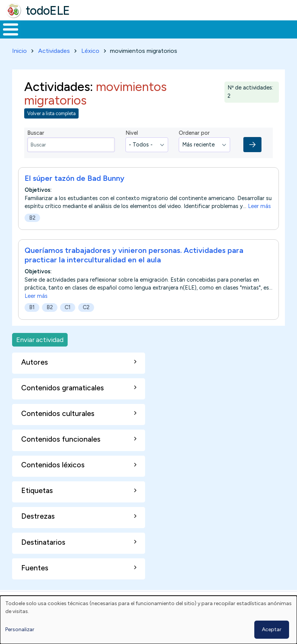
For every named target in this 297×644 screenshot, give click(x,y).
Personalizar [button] (20, 629)
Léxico (90, 65)
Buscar (289, 29)
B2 (32, 232)
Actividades (54, 65)
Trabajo (130, 36)
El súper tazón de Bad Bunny (74, 193)
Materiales (36, 36)
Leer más (259, 220)
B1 (32, 321)
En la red (165, 36)
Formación (85, 36)
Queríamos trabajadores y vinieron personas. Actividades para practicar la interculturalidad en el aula (134, 269)
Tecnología (205, 36)
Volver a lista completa (51, 127)
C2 (86, 321)
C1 (68, 321)
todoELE (48, 11)
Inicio (7, 37)
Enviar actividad (40, 354)
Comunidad (255, 36)
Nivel (132, 147)
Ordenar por (194, 147)
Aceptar (272, 629)
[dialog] (148, 620)
